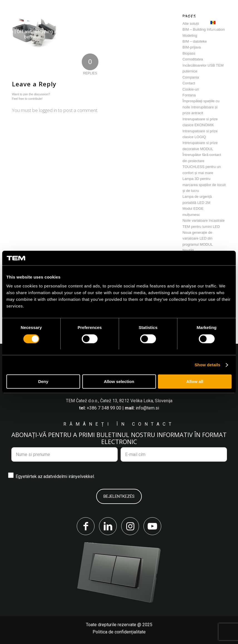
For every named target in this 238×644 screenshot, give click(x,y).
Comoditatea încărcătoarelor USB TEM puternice (203, 65)
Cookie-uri (191, 89)
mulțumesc (191, 215)
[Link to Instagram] (130, 526)
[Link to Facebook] (86, 526)
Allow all (195, 382)
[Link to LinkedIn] (108, 526)
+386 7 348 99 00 (104, 408)
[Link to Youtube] (152, 526)
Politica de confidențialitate (119, 632)
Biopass (189, 53)
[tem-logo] (33, 25)
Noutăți (188, 250)
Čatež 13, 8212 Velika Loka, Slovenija (136, 401)
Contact (189, 83)
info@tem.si (147, 408)
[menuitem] (79, 18)
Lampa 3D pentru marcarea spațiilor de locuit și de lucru (204, 185)
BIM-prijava (192, 47)
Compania (191, 77)
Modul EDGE (193, 208)
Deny (43, 382)
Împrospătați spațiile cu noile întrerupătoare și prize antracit (201, 107)
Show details (208, 365)
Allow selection (119, 382)
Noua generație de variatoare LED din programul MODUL (198, 238)
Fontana (189, 95)
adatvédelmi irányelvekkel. (69, 476)
